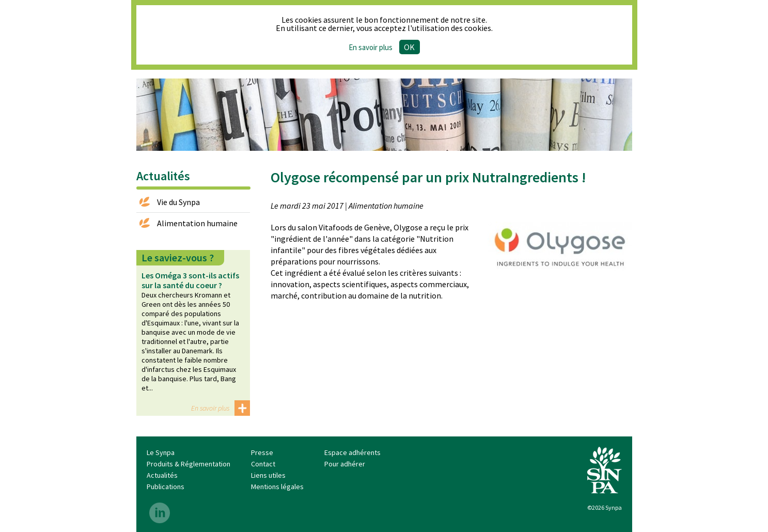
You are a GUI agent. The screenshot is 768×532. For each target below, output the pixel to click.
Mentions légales (277, 487)
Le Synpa (161, 452)
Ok (409, 47)
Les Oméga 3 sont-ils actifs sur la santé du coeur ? (190, 280)
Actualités (162, 475)
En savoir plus (210, 408)
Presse (262, 452)
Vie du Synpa (178, 202)
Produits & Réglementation (189, 464)
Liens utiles (268, 475)
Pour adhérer (345, 464)
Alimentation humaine (197, 223)
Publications (166, 487)
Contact (263, 464)
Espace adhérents (352, 452)
